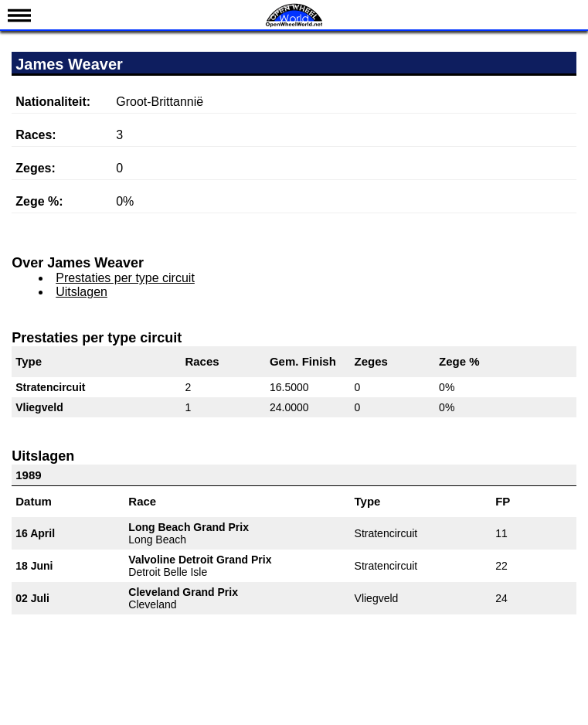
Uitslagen (82, 292)
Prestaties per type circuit (125, 278)
